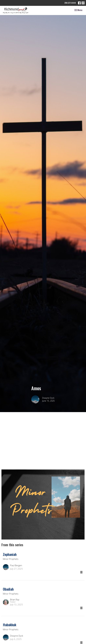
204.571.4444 (70, 3)
